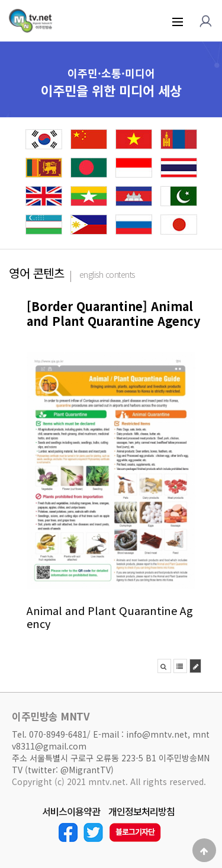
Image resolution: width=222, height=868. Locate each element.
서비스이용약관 (71, 812)
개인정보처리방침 (141, 812)
